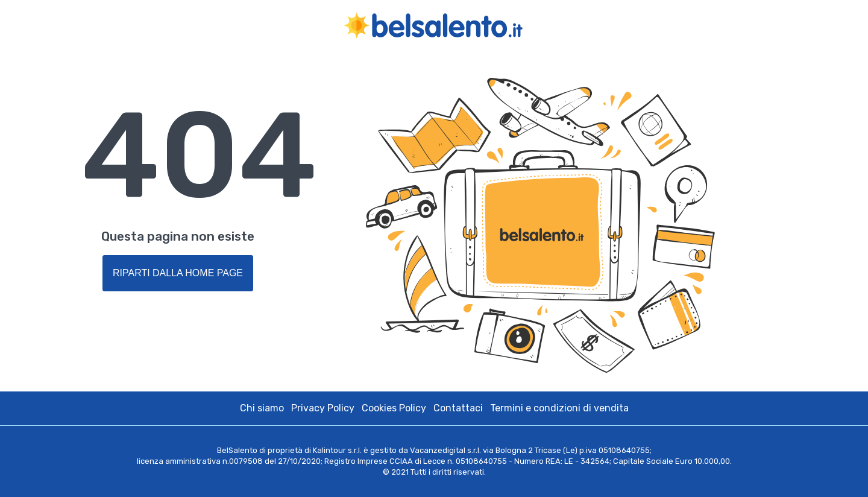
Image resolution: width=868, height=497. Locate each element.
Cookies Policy (394, 408)
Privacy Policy (323, 408)
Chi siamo (262, 408)
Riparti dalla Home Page (178, 273)
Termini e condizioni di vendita (559, 408)
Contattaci (458, 408)
